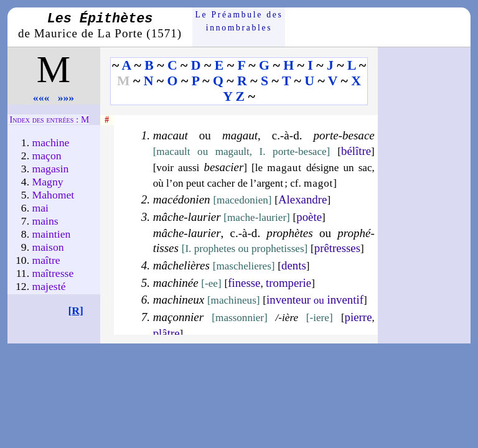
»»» (66, 98)
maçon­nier (178, 317)
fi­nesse (244, 283)
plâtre (166, 333)
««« (41, 98)
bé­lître (356, 151)
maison (48, 247)
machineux (179, 300)
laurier (204, 217)
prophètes (289, 233)
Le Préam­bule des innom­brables (239, 21)
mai (41, 208)
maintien (52, 234)
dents (294, 265)
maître (46, 260)
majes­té (49, 286)
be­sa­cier (223, 167)
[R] (76, 310)
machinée (176, 283)
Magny (48, 182)
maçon (47, 156)
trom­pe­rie (288, 283)
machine (51, 142)
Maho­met (54, 195)
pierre (358, 317)
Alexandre (302, 199)
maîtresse (53, 273)
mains (45, 221)
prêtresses (337, 248)
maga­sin (51, 169)
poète (309, 217)
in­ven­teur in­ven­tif (315, 300)
